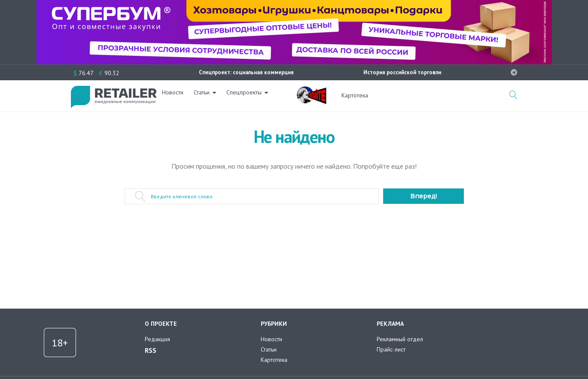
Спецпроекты (249, 95)
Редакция (157, 339)
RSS (151, 350)
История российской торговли (402, 72)
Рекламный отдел (400, 339)
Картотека (355, 95)
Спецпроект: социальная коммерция (246, 72)
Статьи (207, 95)
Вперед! (423, 196)
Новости (178, 95)
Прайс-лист (391, 349)
